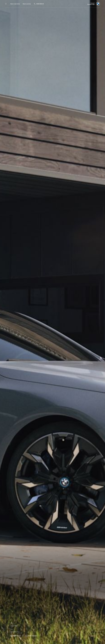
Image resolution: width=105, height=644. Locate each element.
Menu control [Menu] (6, 4)
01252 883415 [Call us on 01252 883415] (40, 4)
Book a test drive (15, 4)
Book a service (27, 4)
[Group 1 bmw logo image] (94, 4)
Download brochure (33, 636)
